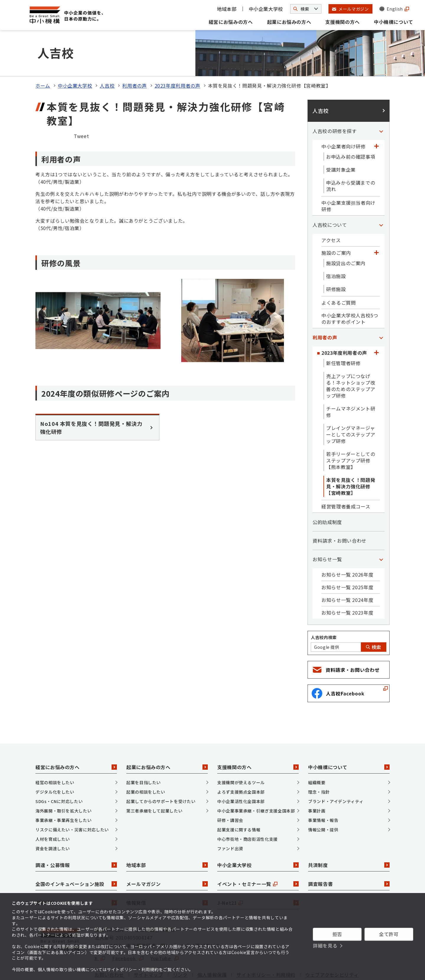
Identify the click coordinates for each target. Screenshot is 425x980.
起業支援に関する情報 (239, 800)
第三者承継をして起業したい (154, 781)
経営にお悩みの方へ (231, 22)
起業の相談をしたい (146, 762)
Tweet (81, 106)
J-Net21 (258, 873)
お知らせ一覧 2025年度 (347, 558)
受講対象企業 (341, 140)
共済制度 (349, 835)
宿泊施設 (336, 247)
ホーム (43, 56)
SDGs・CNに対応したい (59, 772)
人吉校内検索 (324, 608)
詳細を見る (325, 945)
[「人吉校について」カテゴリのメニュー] (381, 195)
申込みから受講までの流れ (351, 156)
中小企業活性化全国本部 (241, 772)
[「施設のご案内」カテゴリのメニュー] (376, 223)
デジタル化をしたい (55, 762)
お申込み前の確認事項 (351, 127)
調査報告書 (349, 854)
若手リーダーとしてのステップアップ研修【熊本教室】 (351, 431)
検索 (374, 618)
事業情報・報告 (323, 791)
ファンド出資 (230, 819)
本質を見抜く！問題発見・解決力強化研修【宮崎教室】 (351, 457)
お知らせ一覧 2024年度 (347, 570)
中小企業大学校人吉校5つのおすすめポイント (350, 289)
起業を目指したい (144, 753)
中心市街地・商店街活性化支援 (247, 810)
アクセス (331, 211)
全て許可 (389, 934)
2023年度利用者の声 (178, 56)
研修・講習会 (230, 791)
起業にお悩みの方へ (289, 22)
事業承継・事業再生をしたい (63, 791)
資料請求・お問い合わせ (340, 511)
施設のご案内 (336, 223)
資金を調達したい (53, 819)
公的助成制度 (327, 493)
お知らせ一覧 (327, 530)
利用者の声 (134, 56)
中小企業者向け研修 (344, 117)
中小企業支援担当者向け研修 (348, 176)
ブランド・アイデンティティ (336, 772)
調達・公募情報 (76, 835)
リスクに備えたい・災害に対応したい (72, 800)
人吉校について (330, 195)
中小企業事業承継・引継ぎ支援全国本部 (256, 781)
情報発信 (167, 873)
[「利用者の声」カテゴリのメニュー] (381, 308)
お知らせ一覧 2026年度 (347, 545)
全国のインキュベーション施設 (76, 854)
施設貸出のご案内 (346, 234)
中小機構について (394, 22)
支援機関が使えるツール (241, 753)
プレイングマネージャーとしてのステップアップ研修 (351, 405)
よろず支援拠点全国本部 (241, 762)
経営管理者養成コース (346, 477)
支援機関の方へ (342, 22)
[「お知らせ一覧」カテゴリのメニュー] (381, 530)
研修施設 (336, 260)
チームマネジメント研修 (351, 382)
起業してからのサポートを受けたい (161, 772)
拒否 (337, 934)
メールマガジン (167, 854)
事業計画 (317, 781)
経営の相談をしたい (55, 753)
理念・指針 (319, 762)
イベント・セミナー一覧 (258, 854)
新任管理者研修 (343, 334)
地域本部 (227, 9)
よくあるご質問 (339, 273)
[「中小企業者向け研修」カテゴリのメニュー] (376, 117)
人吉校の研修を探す (335, 101)
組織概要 (317, 753)
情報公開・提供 (323, 800)
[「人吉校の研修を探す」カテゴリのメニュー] (381, 101)
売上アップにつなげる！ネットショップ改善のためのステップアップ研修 (351, 356)
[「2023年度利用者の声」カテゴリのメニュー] (376, 323)
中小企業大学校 (266, 9)
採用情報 (76, 873)
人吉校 (107, 56)
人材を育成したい (53, 810)
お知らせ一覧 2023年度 (347, 583)
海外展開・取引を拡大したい (63, 781)
